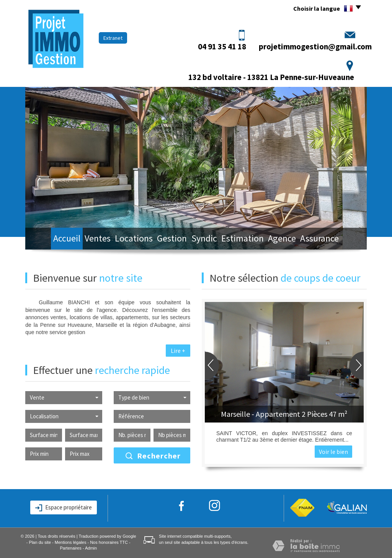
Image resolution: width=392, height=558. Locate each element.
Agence (296, 239)
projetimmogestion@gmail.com (315, 46)
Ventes (87, 239)
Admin (91, 548)
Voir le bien (333, 452)
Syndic (209, 239)
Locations (129, 239)
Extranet (113, 38)
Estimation (252, 239)
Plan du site (40, 542)
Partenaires (70, 548)
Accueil (50, 239)
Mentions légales (71, 542)
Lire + (178, 351)
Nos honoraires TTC (109, 542)
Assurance (338, 239)
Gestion (171, 239)
